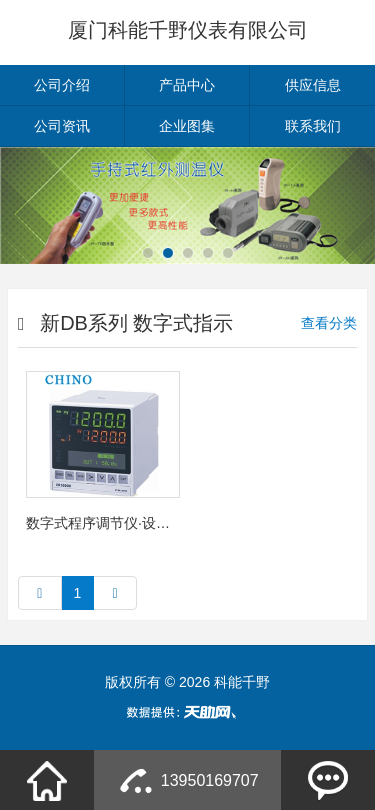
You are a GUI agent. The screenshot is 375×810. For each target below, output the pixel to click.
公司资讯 (62, 126)
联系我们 (313, 126)
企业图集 (187, 126)
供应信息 (313, 85)
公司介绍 (62, 85)
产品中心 (187, 85)
